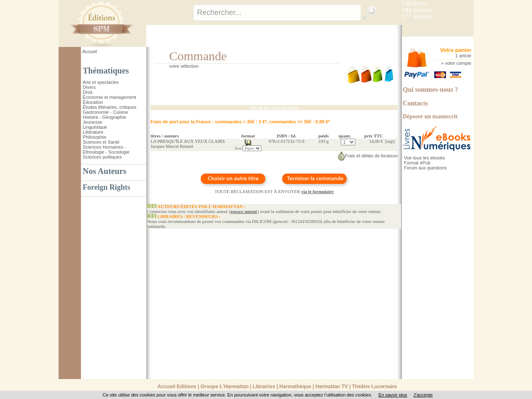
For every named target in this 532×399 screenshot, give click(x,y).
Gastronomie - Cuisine (105, 112)
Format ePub (417, 163)
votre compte (458, 63)
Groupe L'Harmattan (224, 387)
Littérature (93, 132)
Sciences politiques (102, 157)
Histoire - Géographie (105, 117)
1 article (463, 56)
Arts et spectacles (101, 82)
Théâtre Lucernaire (374, 387)
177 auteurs (417, 17)
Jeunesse (92, 122)
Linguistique (95, 127)
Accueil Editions (177, 387)
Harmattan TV (332, 387)
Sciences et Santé (101, 142)
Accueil (90, 51)
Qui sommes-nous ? (430, 89)
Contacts (415, 103)
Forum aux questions (425, 168)
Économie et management (109, 97)
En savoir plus (393, 395)
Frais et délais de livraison (368, 156)
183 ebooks (417, 10)
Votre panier (456, 50)
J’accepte (423, 395)
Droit (87, 92)
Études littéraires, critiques (110, 107)
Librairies (264, 387)
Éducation (93, 102)
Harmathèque (295, 387)
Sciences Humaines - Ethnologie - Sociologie (106, 149)
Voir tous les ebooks (424, 158)
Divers (89, 87)
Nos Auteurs (105, 171)
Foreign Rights (106, 187)
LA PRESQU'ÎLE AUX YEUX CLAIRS (188, 141)
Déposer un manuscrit (430, 116)
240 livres (414, 3)
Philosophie (95, 137)
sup (390, 141)
